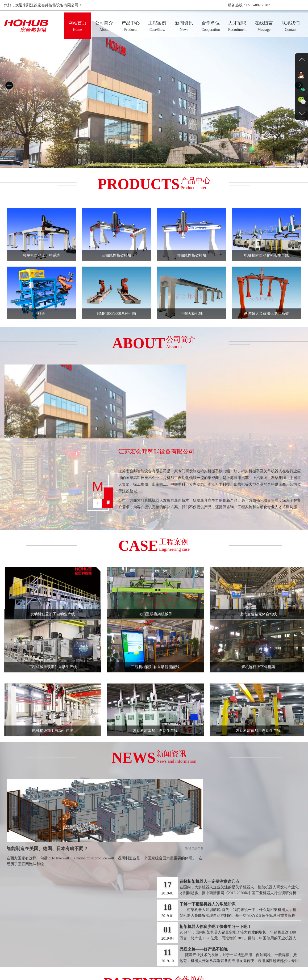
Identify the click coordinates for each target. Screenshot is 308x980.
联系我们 (231, 961)
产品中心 (115, 961)
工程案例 (135, 961)
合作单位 (173, 961)
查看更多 (152, 434)
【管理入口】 (154, 972)
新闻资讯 (154, 961)
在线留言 (212, 961)
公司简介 (96, 961)
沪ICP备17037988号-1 (208, 967)
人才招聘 (193, 961)
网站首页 (77, 961)
